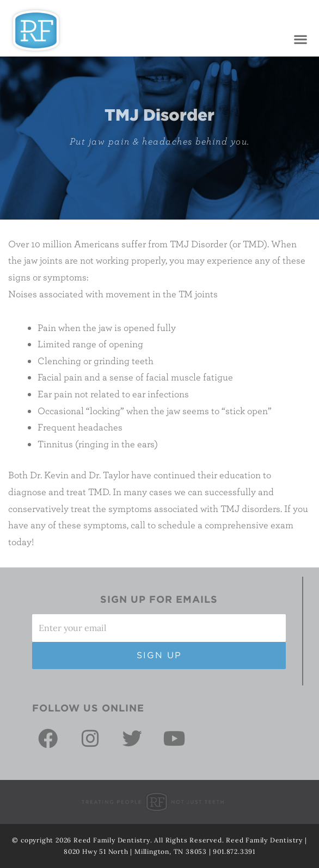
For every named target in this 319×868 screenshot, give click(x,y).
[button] (300, 39)
